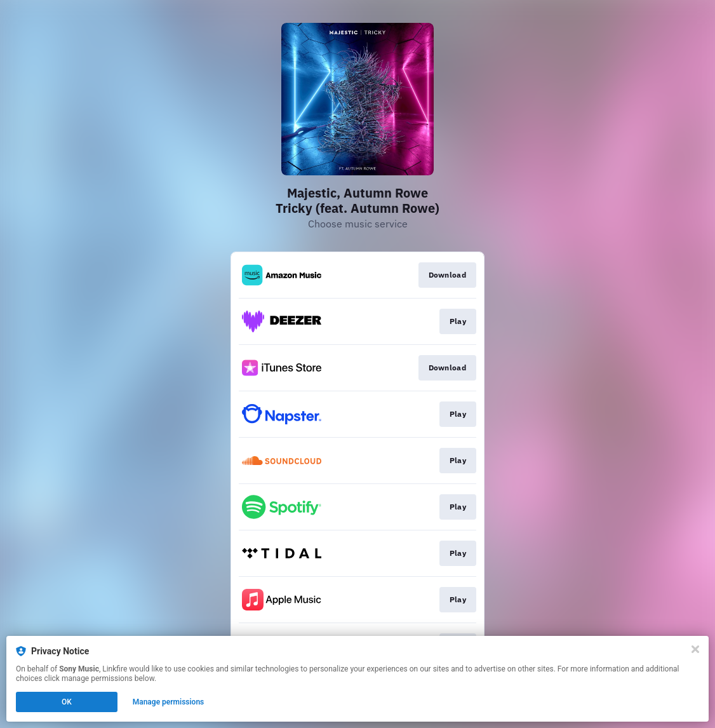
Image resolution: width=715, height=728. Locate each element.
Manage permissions (169, 702)
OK (67, 702)
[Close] (695, 649)
